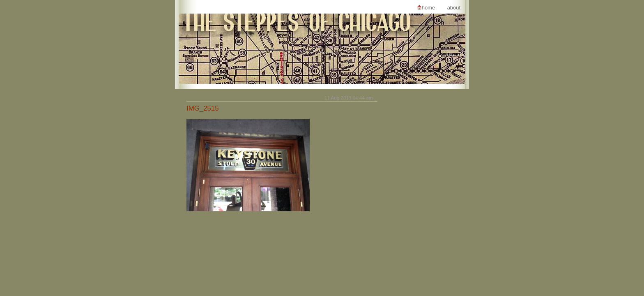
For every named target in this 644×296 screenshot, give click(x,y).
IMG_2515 (203, 108)
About (454, 8)
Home (428, 8)
